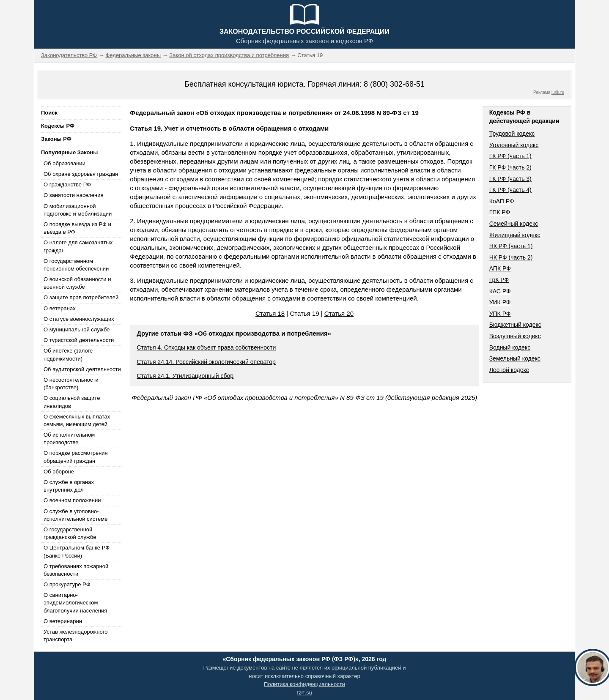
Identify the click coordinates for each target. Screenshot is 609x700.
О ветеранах (60, 308)
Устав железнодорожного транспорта (75, 636)
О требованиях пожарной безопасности (76, 570)
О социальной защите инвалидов (72, 402)
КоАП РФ (502, 201)
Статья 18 (270, 313)
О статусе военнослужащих (79, 319)
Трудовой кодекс (512, 134)
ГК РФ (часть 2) (510, 167)
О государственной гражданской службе (70, 533)
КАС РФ (500, 291)
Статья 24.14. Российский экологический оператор (206, 362)
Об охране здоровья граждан (81, 174)
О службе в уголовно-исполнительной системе (76, 515)
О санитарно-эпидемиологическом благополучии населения (75, 603)
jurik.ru (558, 92)
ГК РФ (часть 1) (510, 156)
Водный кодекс (510, 347)
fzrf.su (304, 693)
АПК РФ (500, 268)
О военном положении (72, 500)
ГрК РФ (499, 280)
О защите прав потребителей (81, 297)
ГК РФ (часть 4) (510, 190)
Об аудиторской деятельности (82, 369)
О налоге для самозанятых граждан (78, 246)
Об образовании (64, 163)
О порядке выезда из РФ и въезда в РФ (77, 228)
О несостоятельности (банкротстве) (71, 384)
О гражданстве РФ (67, 185)
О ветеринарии (63, 621)
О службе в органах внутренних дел (69, 486)
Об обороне (59, 472)
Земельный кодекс (515, 358)
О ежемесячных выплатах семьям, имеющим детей (77, 420)
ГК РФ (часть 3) (510, 179)
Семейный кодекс (514, 224)
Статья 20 (339, 313)
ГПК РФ (500, 212)
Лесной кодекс (509, 370)
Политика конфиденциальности (304, 684)
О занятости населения (74, 195)
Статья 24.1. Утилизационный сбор (185, 376)
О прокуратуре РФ (67, 584)
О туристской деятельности (79, 340)
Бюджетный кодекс (515, 325)
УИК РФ (500, 302)
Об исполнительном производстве (69, 439)
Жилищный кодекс (515, 235)
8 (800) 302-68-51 (394, 84)
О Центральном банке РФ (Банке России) (77, 551)
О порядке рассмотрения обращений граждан (76, 457)
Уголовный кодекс (514, 145)
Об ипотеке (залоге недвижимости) (68, 354)
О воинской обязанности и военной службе (77, 283)
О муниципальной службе (77, 329)
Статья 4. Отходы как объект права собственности (206, 347)
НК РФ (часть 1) (511, 246)
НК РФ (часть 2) (511, 257)
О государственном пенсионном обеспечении (76, 265)
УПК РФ (500, 314)
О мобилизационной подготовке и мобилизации (78, 210)
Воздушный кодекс (515, 336)
